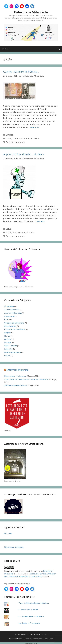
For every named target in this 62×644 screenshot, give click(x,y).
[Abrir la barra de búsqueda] (59, 49)
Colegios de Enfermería (14, 323)
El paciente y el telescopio (15, 376)
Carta (7, 319)
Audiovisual (9, 316)
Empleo (10, 135)
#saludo (30, 232)
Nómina (16, 138)
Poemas (8, 342)
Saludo (9, 229)
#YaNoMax (9, 306)
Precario (25, 138)
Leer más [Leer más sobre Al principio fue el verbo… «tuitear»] (40, 221)
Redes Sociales (11, 346)
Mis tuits (8, 534)
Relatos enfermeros (13, 352)
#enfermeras (19, 232)
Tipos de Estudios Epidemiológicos (34, 603)
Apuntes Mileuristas (13, 313)
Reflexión (8, 349)
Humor (7, 336)
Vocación (35, 138)
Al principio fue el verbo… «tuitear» (24, 154)
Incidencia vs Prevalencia (29, 623)
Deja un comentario (16, 142)
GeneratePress (47, 639)
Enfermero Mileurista (31, 12)
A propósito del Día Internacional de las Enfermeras (26, 379)
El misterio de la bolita (28, 610)
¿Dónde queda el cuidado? (16, 385)
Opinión (8, 339)
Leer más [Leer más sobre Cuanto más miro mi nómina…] (35, 127)
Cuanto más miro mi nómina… (21, 71)
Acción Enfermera (12, 310)
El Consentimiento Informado (31, 616)
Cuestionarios (10, 326)
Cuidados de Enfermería (15, 329)
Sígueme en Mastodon (14, 547)
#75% (9, 138)
